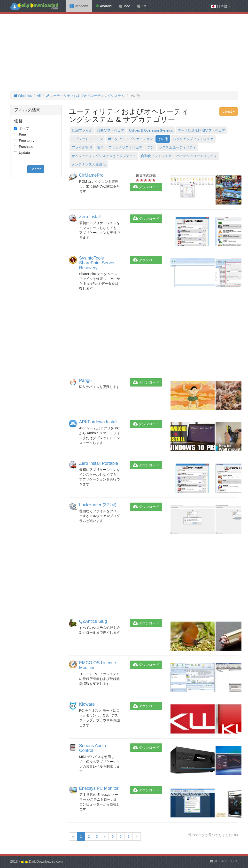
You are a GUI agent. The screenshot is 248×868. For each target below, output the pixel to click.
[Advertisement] (124, 53)
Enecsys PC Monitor (99, 788)
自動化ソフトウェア (156, 156)
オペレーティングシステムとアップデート (104, 156)
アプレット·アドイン (87, 139)
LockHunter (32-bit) (98, 505)
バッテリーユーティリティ (197, 156)
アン (151, 147)
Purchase (26, 147)
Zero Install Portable (99, 463)
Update (24, 153)
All (39, 96)
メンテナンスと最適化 (89, 164)
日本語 (221, 6)
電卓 (100, 147)
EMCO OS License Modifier (98, 665)
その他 (163, 139)
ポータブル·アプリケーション (130, 139)
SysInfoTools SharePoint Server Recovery (97, 263)
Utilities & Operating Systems (151, 130)
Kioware (87, 704)
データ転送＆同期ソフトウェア (201, 130)
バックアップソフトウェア (193, 139)
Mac (124, 6)
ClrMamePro (91, 175)
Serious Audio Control (93, 748)
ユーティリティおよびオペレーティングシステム (85, 96)
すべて (24, 128)
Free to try (27, 141)
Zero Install (90, 217)
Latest (229, 111)
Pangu (85, 380)
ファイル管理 (82, 147)
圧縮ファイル (82, 130)
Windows (79, 6)
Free (22, 134)
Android (104, 6)
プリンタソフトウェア (125, 147)
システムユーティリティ (178, 147)
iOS (142, 6)
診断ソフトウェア (111, 130)
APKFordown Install (98, 422)
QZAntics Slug (93, 621)
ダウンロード (146, 187)
